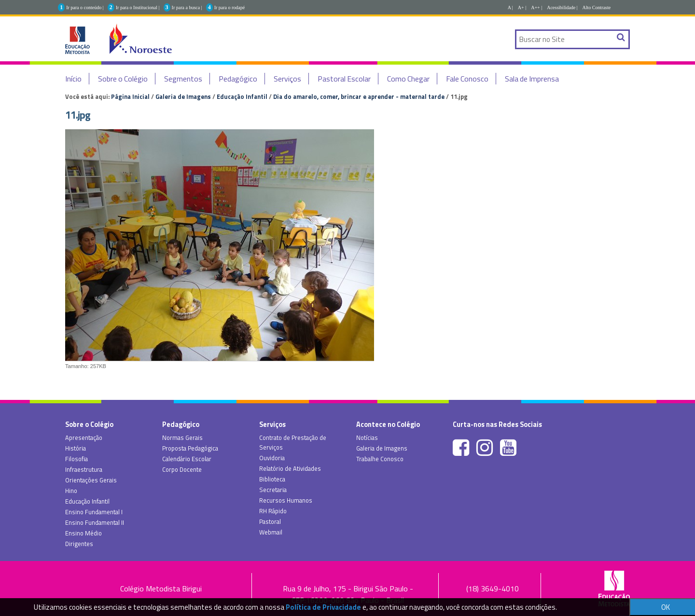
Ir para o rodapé (230, 7)
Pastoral (270, 521)
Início (73, 79)
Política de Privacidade (323, 607)
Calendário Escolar (187, 459)
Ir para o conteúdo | (85, 7)
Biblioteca (272, 479)
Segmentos (183, 79)
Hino (71, 491)
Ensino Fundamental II (95, 522)
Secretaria (273, 490)
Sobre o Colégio (123, 79)
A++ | (536, 7)
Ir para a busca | (187, 7)
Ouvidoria (272, 458)
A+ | (522, 7)
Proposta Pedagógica (190, 448)
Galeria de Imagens (183, 96)
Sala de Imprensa (532, 79)
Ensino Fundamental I (94, 512)
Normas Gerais (182, 438)
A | (510, 7)
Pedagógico (238, 79)
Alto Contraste (597, 7)
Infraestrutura (84, 469)
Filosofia (76, 459)
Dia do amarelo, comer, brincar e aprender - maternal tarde (359, 96)
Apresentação (84, 438)
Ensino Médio (83, 533)
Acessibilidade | (562, 7)
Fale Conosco (467, 79)
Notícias (367, 438)
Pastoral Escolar (344, 79)
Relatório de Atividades (290, 468)
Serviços (287, 79)
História (76, 448)
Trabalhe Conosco (380, 459)
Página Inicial (130, 96)
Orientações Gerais (91, 480)
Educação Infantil (242, 96)
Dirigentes (79, 544)
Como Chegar (408, 79)
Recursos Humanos (286, 500)
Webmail (271, 532)
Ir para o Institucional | (138, 7)
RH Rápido (273, 511)
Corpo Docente (182, 469)
